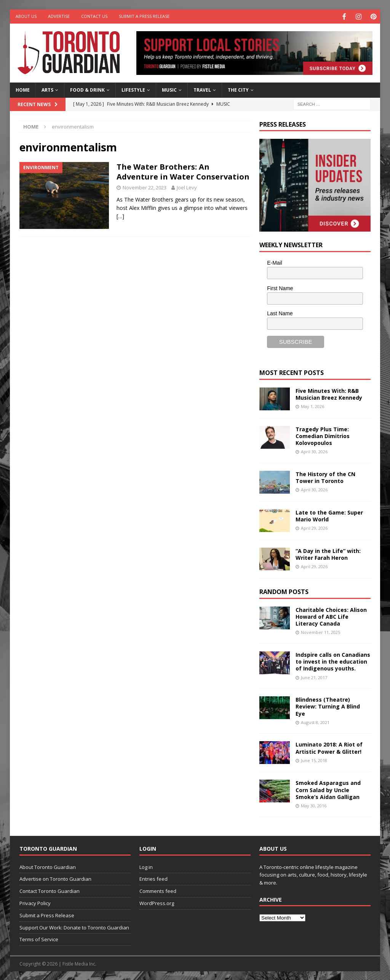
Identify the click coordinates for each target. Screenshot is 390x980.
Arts (47, 89)
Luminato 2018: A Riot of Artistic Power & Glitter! (329, 747)
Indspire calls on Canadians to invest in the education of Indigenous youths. (333, 661)
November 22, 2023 (145, 186)
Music (169, 89)
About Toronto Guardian (48, 866)
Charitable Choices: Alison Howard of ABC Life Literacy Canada (331, 615)
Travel (202, 89)
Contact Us (94, 16)
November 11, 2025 (320, 631)
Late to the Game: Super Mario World (329, 515)
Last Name (280, 313)
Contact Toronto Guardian (50, 890)
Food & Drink (87, 89)
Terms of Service (39, 939)
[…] (120, 215)
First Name (280, 287)
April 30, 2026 (314, 451)
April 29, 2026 (314, 527)
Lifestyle (133, 89)
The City (238, 89)
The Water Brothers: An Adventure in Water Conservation (183, 171)
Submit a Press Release (144, 16)
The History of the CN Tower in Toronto (325, 477)
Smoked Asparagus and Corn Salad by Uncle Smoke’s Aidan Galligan (328, 789)
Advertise (59, 16)
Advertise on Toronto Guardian (55, 878)
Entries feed (153, 878)
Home (23, 89)
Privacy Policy (35, 902)
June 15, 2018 (314, 759)
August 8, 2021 (315, 721)
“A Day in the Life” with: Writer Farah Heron (328, 554)
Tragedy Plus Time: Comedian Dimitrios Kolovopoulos (323, 435)
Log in (146, 866)
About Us (26, 16)
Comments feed (158, 890)
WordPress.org (157, 902)
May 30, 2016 (314, 804)
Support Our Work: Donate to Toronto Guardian (74, 926)
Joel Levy (187, 186)
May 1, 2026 (312, 406)
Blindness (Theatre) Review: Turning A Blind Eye (328, 706)
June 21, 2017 (314, 676)
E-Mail (275, 262)
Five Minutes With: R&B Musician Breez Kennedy (329, 393)
